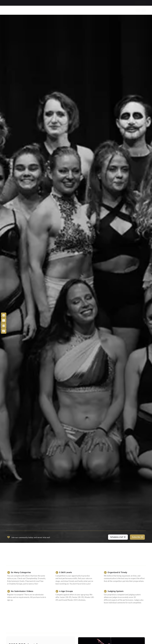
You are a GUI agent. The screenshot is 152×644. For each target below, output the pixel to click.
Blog (121, 3)
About (50, 10)
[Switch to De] (144, 10)
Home (42, 10)
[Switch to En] (138, 10)
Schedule (95, 10)
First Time (61, 10)
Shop (105, 10)
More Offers (83, 10)
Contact (130, 3)
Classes (71, 10)
